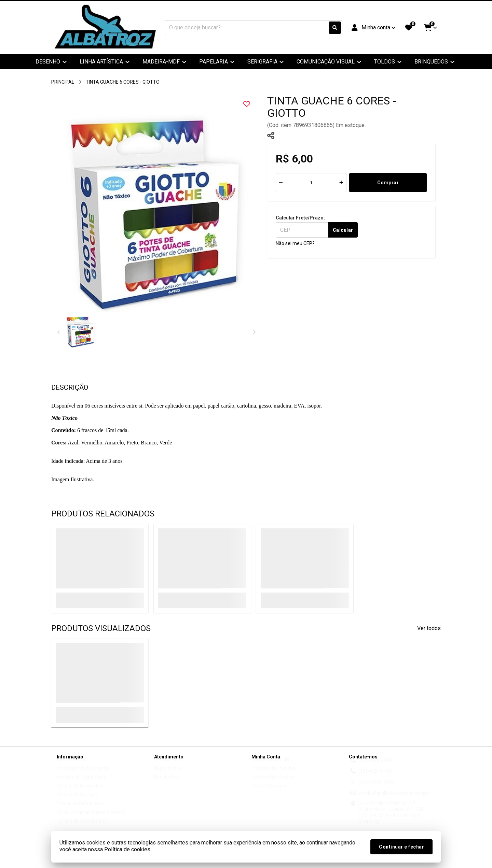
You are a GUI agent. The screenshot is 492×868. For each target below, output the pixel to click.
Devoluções (167, 783)
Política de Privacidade (81, 792)
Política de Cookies (77, 801)
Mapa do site (168, 774)
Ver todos (429, 628)
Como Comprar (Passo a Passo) (91, 819)
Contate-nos (168, 766)
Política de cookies (127, 849)
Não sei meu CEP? (295, 243)
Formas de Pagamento (81, 783)
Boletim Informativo (273, 783)
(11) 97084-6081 (377, 788)
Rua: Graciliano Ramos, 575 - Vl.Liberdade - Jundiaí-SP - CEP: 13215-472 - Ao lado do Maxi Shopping (392, 819)
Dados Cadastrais (270, 766)
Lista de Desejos (269, 792)
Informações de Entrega (83, 774)
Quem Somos (72, 766)
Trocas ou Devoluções (80, 810)
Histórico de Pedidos (273, 774)
